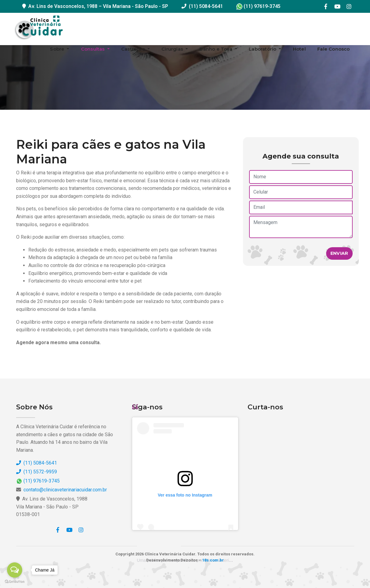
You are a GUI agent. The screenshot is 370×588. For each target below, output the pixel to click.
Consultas (93, 49)
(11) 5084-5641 (206, 6)
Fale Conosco (333, 49)
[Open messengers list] (15, 570)
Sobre (58, 49)
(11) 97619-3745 (258, 6)
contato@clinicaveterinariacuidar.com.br (65, 490)
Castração (134, 49)
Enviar (339, 253)
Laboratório (263, 49)
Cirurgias (173, 49)
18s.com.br (213, 560)
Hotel (299, 49)
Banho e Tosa (217, 49)
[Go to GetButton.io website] (15, 582)
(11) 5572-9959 (37, 472)
